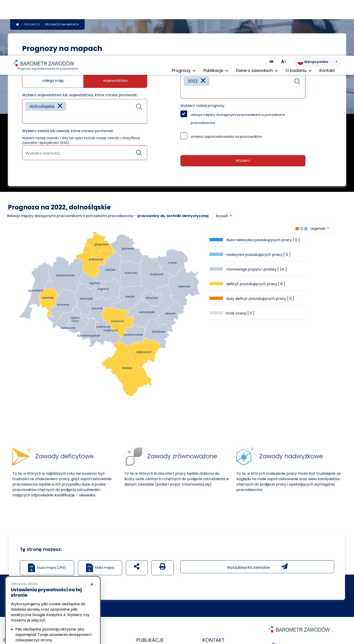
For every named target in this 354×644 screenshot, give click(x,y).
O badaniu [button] (298, 16)
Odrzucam (31, 627)
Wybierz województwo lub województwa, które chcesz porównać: (80, 96)
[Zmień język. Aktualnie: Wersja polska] (317, 6)
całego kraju (53, 81)
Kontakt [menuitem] (327, 16)
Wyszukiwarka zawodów (257, 568)
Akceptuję (75, 627)
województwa (115, 81)
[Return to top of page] (348, 625)
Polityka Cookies (67, 611)
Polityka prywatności (26, 615)
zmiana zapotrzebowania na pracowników (226, 137)
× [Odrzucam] (92, 529)
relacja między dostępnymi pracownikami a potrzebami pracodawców (238, 120)
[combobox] (85, 112)
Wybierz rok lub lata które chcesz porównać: (220, 71)
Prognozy (32, 25)
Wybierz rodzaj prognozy (202, 107)
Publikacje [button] (216, 16)
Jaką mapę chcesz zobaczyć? (49, 71)
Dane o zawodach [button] (257, 16)
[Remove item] (60, 107)
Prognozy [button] (184, 16)
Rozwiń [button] (222, 217)
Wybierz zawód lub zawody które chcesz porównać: (68, 132)
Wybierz (243, 162)
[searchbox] (27, 118)
